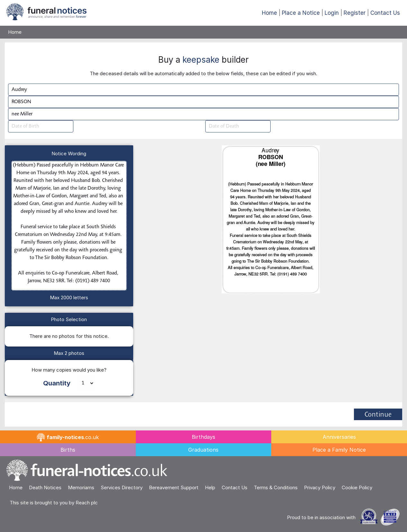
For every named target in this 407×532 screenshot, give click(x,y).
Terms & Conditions (276, 487)
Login (332, 13)
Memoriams (81, 487)
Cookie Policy (357, 487)
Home (269, 13)
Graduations (203, 450)
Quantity (57, 383)
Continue (378, 415)
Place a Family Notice (339, 450)
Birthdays (203, 437)
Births (68, 450)
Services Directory (122, 487)
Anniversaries (339, 437)
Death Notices (45, 487)
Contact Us (385, 13)
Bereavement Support (174, 487)
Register (355, 13)
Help (210, 487)
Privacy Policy (320, 487)
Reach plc (87, 503)
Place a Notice (301, 13)
